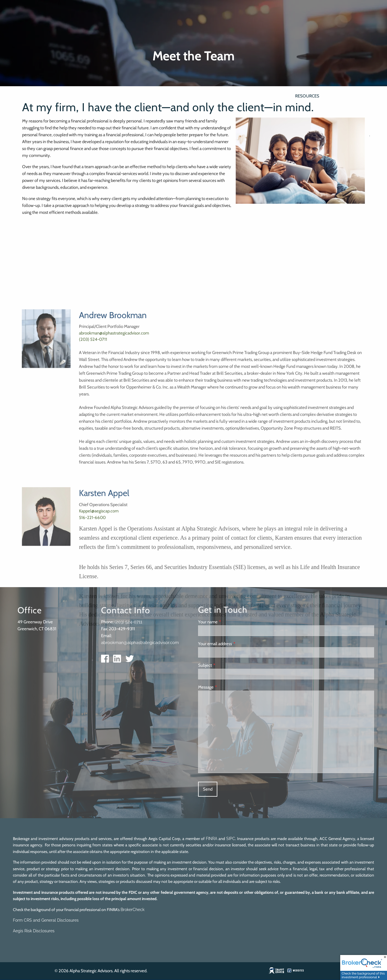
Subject (224, 665)
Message (225, 687)
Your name (227, 622)
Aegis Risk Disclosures (34, 931)
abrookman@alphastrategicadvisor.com (114, 501)
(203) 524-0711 (93, 508)
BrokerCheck (132, 910)
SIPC (231, 839)
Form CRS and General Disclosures (46, 920)
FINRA (212, 839)
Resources (307, 96)
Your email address (234, 644)
